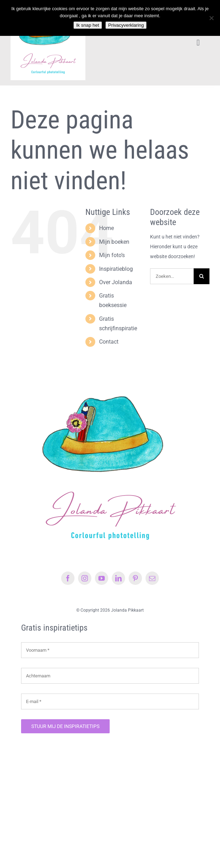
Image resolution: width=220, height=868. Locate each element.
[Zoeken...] (172, 276)
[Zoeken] (202, 276)
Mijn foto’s (112, 255)
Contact (109, 342)
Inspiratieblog (116, 269)
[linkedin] (118, 578)
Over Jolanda (116, 282)
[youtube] (102, 578)
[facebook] (68, 578)
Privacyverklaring (126, 25)
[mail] (152, 578)
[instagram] (85, 578)
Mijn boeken (114, 242)
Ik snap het (88, 25)
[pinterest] (135, 578)
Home (106, 228)
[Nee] (211, 18)
